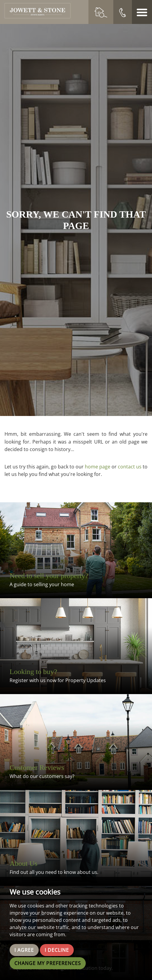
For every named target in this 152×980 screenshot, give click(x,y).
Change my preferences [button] (48, 963)
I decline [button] (57, 950)
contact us (130, 467)
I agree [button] (24, 950)
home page (98, 467)
